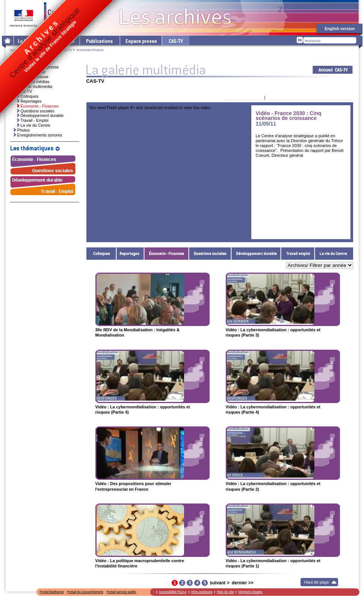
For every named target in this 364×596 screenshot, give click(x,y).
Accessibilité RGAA (173, 592)
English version (340, 29)
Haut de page (317, 582)
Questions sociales (210, 254)
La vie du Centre (334, 254)
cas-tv (175, 40)
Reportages (130, 254)
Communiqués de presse (36, 67)
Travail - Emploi (298, 254)
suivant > (219, 583)
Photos (24, 130)
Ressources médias (32, 82)
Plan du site (225, 592)
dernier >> (243, 583)
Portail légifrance (52, 592)
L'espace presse (140, 40)
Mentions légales (250, 592)
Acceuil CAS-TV (333, 70)
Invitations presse (30, 72)
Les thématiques (60, 40)
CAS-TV (66, 50)
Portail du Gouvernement (85, 592)
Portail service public (122, 592)
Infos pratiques (202, 592)
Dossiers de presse (31, 77)
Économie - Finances (167, 254)
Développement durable (256, 254)
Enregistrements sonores (40, 135)
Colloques (101, 254)
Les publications (99, 40)
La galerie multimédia (33, 86)
